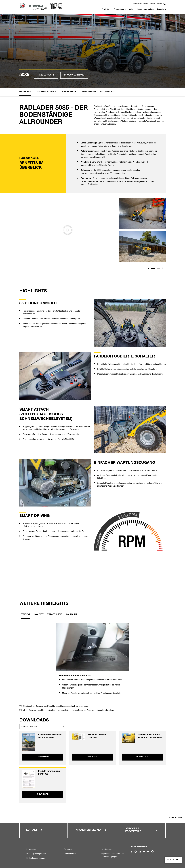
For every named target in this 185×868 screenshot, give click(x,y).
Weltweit (159, 4)
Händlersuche (138, 4)
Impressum (31, 849)
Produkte (106, 10)
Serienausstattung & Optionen (99, 92)
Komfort (39, 615)
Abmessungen (69, 92)
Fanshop (152, 4)
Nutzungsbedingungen (36, 854)
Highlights (25, 92)
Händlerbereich (108, 849)
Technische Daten (46, 92)
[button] (149, 268)
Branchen (161, 10)
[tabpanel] (93, 661)
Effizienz (25, 615)
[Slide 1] (153, 268)
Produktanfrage (74, 75)
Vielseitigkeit (55, 615)
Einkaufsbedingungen (36, 858)
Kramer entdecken (145, 10)
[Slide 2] (158, 268)
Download (43, 757)
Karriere (146, 4)
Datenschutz (69, 849)
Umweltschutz (70, 854)
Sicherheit (71, 615)
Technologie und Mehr (123, 10)
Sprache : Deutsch (29, 727)
